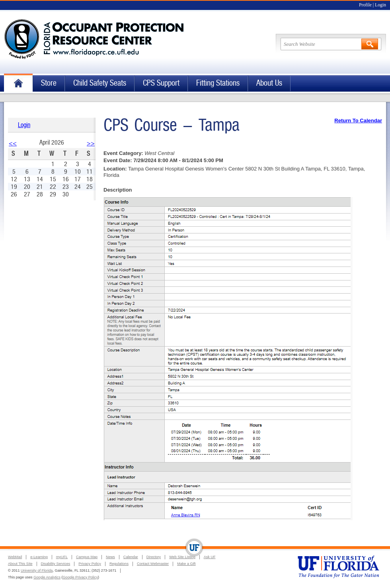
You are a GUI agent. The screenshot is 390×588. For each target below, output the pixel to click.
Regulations (119, 564)
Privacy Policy (90, 564)
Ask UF (210, 557)
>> (91, 143)
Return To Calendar (358, 121)
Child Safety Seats (100, 83)
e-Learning (39, 557)
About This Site (20, 564)
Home (18, 83)
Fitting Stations (218, 83)
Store (49, 83)
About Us (269, 83)
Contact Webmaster (153, 564)
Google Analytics (47, 577)
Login (380, 5)
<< (13, 143)
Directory (154, 557)
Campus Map (87, 557)
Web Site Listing (182, 557)
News (110, 557)
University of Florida (37, 570)
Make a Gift (186, 564)
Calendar (131, 557)
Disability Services (56, 564)
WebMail (15, 557)
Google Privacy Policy (80, 577)
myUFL (62, 557)
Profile (365, 5)
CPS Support (161, 83)
